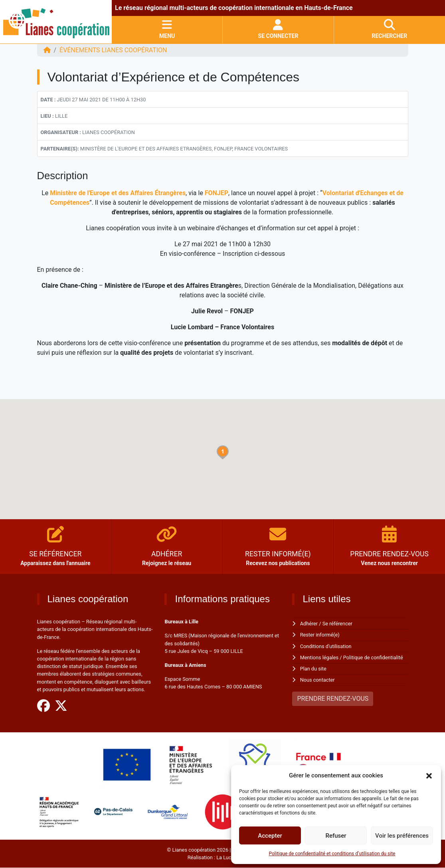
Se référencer (338, 624)
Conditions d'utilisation (326, 646)
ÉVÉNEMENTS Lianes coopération (114, 50)
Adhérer (309, 624)
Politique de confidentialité (373, 657)
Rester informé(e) (320, 635)
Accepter (270, 836)
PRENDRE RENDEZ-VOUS (333, 699)
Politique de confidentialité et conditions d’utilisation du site (332, 854)
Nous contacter (317, 680)
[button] (429, 775)
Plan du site (313, 669)
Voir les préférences (402, 836)
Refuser (336, 836)
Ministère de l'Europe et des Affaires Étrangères (117, 193)
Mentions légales (319, 657)
